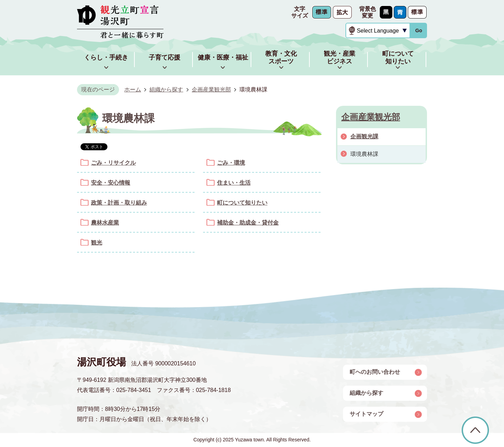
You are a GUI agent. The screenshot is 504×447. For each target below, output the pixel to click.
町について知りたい (242, 203)
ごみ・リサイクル (113, 163)
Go (419, 30)
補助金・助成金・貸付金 (248, 223)
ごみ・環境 (231, 163)
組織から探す (166, 90)
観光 (97, 243)
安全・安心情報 (111, 183)
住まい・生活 (234, 183)
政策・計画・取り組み (119, 203)
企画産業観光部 (211, 90)
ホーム (133, 90)
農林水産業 (105, 223)
